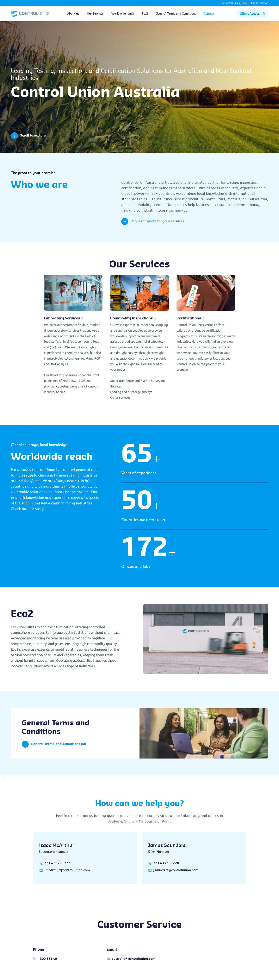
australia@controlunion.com (133, 959)
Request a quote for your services (153, 221)
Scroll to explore (28, 136)
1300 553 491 (49, 959)
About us (73, 14)
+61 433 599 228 (166, 863)
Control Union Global (236, 3)
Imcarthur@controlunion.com (67, 870)
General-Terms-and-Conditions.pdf (54, 744)
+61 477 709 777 (57, 863)
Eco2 (145, 14)
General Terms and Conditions (176, 14)
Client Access (252, 14)
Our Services (95, 14)
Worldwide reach (123, 14)
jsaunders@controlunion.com (176, 870)
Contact (209, 14)
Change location (259, 3)
